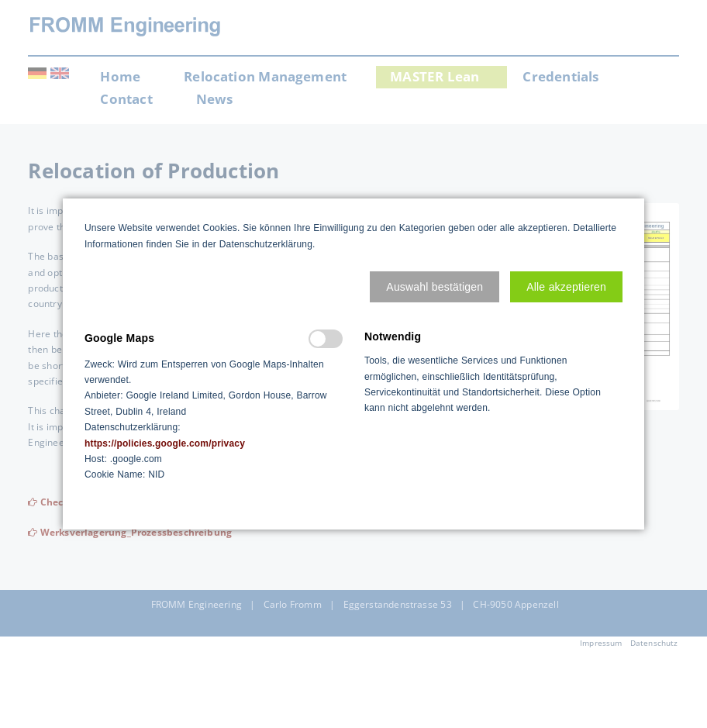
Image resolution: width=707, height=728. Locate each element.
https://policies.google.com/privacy (165, 443)
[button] (435, 287)
